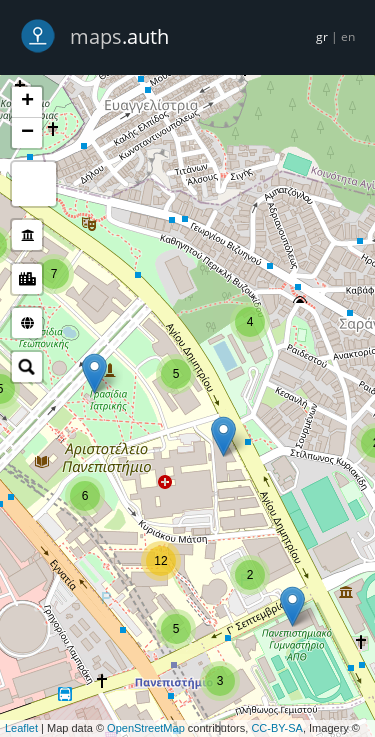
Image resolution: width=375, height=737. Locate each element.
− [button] (27, 133)
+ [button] (27, 102)
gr (322, 36)
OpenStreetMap (146, 728)
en (348, 36)
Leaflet (21, 728)
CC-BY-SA (277, 728)
